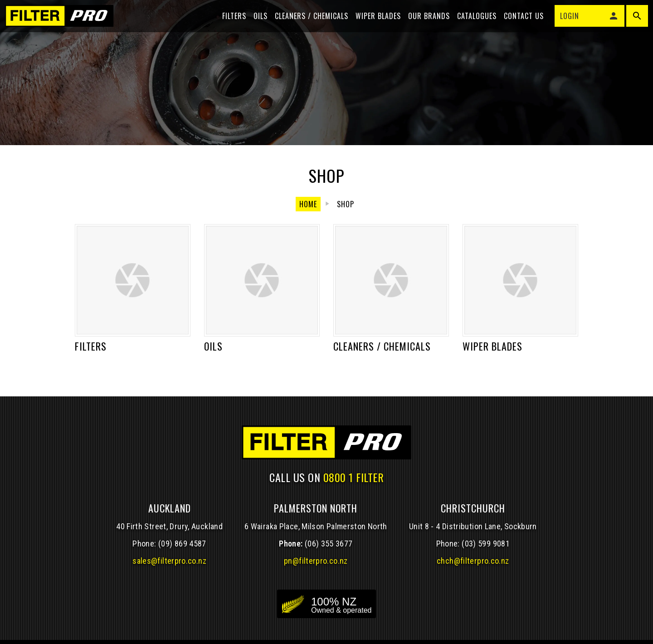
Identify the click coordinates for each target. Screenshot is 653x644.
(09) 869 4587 (182, 544)
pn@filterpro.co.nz (316, 561)
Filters (230, 24)
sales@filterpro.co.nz (169, 561)
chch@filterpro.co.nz (473, 561)
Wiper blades (374, 24)
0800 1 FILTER (354, 477)
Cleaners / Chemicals (307, 24)
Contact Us (520, 24)
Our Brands (425, 24)
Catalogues (473, 24)
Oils (256, 24)
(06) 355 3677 (329, 544)
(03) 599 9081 (486, 544)
